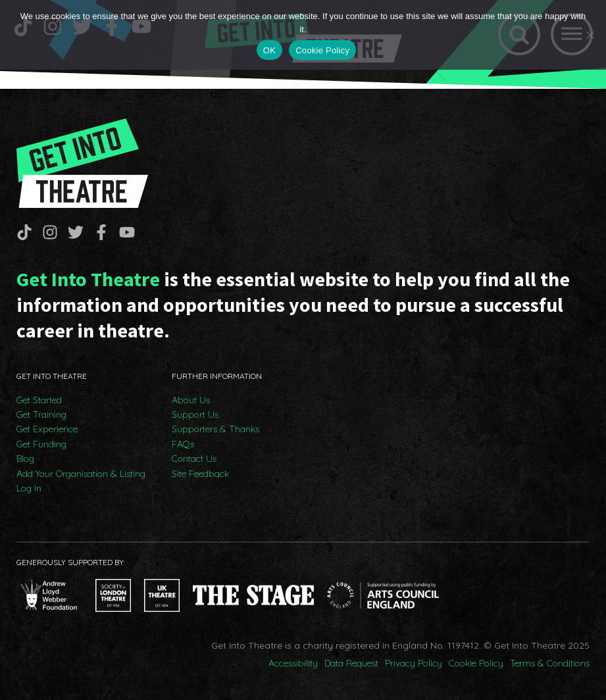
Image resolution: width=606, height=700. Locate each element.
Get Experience (47, 429)
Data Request (351, 663)
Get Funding (41, 444)
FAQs (183, 444)
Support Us (195, 414)
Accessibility (293, 663)
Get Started (39, 400)
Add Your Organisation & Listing (81, 474)
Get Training (41, 414)
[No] (590, 35)
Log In (29, 488)
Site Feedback (200, 474)
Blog (25, 459)
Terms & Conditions (550, 663)
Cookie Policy (476, 663)
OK (269, 50)
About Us (191, 400)
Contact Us (194, 459)
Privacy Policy (414, 663)
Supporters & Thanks (215, 429)
